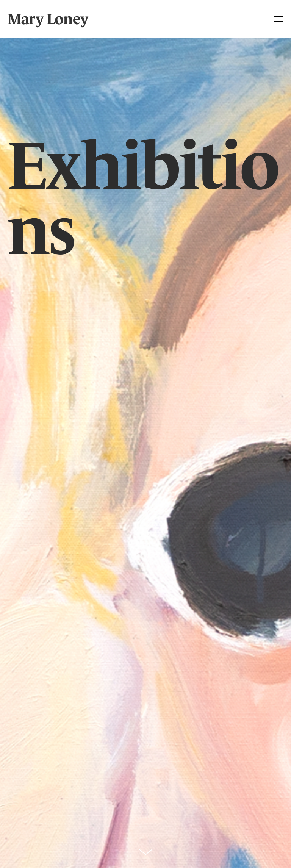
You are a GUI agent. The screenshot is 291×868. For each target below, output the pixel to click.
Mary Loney (48, 19)
